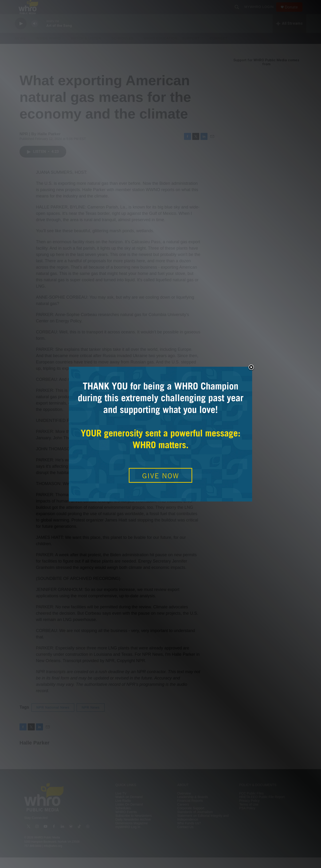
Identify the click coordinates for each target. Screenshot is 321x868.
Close (251, 368)
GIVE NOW (161, 476)
